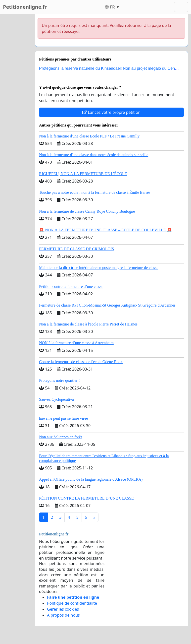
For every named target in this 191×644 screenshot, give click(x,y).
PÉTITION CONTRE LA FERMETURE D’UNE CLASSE (86, 498)
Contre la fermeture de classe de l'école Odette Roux (81, 362)
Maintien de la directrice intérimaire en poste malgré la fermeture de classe (99, 268)
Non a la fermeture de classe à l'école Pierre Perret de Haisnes (88, 324)
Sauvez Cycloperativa (56, 399)
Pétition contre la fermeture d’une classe (71, 287)
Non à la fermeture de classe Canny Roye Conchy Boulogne (87, 211)
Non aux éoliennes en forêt (60, 437)
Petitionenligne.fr (25, 7)
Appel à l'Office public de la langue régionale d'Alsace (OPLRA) (91, 479)
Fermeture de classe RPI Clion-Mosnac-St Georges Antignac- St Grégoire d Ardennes (107, 305)
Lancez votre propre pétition (111, 112)
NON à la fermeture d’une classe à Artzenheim (76, 343)
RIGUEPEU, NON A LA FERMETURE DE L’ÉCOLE (83, 174)
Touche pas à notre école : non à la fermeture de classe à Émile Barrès (95, 192)
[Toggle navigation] (181, 7)
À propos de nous (63, 615)
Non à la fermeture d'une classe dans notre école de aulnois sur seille (94, 155)
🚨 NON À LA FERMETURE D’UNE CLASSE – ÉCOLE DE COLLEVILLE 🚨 (105, 230)
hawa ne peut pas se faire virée (63, 418)
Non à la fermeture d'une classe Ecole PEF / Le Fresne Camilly (89, 136)
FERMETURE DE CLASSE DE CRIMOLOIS (76, 249)
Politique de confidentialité (72, 603)
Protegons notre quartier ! (59, 380)
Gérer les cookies (63, 609)
